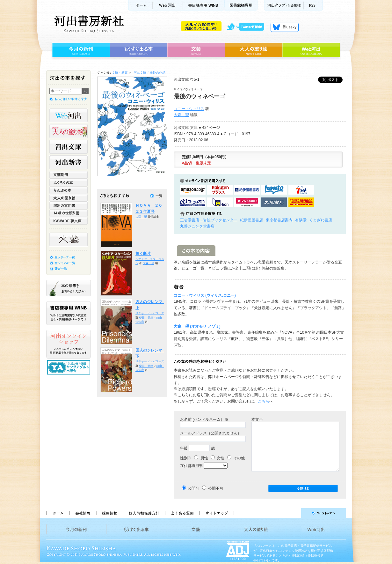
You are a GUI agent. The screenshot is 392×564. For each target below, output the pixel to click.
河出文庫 (69, 147)
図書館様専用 (241, 5)
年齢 (184, 448)
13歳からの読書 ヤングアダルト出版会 (69, 367)
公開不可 (216, 488)
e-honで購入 (220, 202)
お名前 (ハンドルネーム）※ (204, 419)
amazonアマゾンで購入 (193, 190)
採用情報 (109, 513)
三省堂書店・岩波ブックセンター (209, 220)
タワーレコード (301, 202)
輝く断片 (143, 254)
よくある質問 (182, 513)
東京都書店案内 (279, 220)
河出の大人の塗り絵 (69, 131)
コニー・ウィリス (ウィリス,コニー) (205, 295)
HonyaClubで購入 (193, 202)
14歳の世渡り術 (69, 213)
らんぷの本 (69, 190)
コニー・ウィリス (189, 109)
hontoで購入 (274, 190)
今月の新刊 (80, 50)
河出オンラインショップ (69, 344)
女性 (218, 458)
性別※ (186, 458)
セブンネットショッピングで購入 (301, 190)
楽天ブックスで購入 (220, 190)
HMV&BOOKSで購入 (247, 202)
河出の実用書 (69, 205)
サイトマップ (217, 513)
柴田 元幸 (146, 318)
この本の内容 (196, 251)
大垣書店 (274, 202)
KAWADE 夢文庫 (69, 221)
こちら (264, 401)
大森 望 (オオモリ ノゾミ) (197, 326)
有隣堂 (301, 220)
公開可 (193, 488)
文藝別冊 (69, 175)
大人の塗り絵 (254, 50)
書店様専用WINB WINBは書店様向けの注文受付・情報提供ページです (69, 313)
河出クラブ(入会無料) (284, 5)
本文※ (257, 419)
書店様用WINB (204, 5)
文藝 (196, 50)
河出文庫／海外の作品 (149, 73)
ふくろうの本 (69, 182)
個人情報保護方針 (144, 513)
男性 (201, 458)
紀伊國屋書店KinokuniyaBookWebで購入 (247, 190)
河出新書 (69, 162)
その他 (236, 458)
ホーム (140, 5)
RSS (313, 5)
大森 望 (181, 115)
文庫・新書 (120, 73)
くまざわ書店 (321, 220)
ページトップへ (293, 513)
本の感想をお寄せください (69, 288)
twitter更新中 (247, 27)
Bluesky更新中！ (285, 27)
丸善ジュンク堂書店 (197, 226)
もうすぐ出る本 (138, 50)
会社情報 (83, 513)
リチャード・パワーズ (150, 313)
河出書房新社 (88, 24)
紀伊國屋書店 (251, 220)
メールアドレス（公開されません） (211, 433)
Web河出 (168, 5)
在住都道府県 (192, 466)
